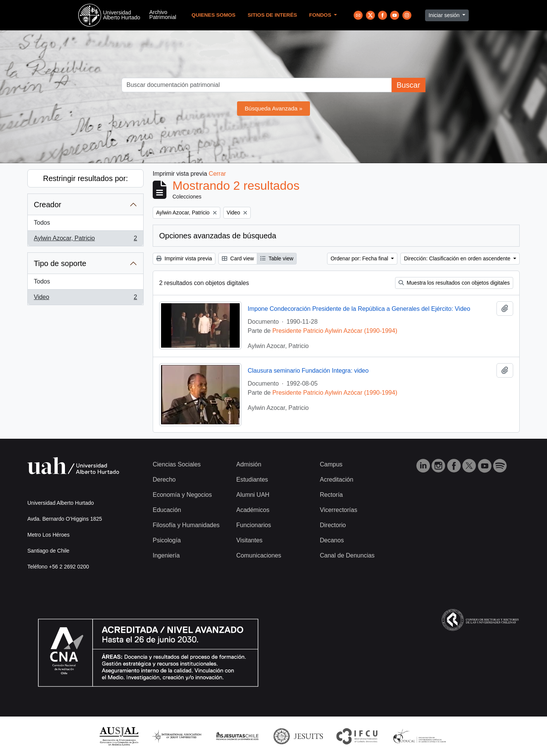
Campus (331, 464)
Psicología (167, 540)
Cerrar (217, 174)
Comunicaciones (259, 555)
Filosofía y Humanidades (186, 525)
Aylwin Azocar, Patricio (85, 240)
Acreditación (337, 480)
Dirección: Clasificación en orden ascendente (458, 258)
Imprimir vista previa (184, 258)
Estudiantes (252, 480)
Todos (42, 223)
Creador (47, 205)
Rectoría (331, 495)
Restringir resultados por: (85, 178)
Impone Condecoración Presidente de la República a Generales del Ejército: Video (359, 309)
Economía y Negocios (182, 495)
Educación (167, 510)
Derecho (164, 480)
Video (85, 299)
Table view (277, 258)
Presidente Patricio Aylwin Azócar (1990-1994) (335, 331)
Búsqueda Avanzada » (273, 108)
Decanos (332, 540)
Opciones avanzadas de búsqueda (218, 236)
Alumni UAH (253, 495)
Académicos (253, 510)
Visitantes (249, 540)
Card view (238, 258)
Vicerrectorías (338, 510)
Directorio (333, 525)
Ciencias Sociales (177, 464)
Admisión (249, 464)
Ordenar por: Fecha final (360, 258)
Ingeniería (166, 555)
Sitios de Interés (272, 15)
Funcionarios (254, 525)
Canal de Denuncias (347, 555)
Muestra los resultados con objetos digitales (454, 283)
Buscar (408, 85)
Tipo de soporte (60, 263)
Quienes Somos (213, 15)
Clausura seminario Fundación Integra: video (308, 371)
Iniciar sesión (445, 15)
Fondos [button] (321, 15)
